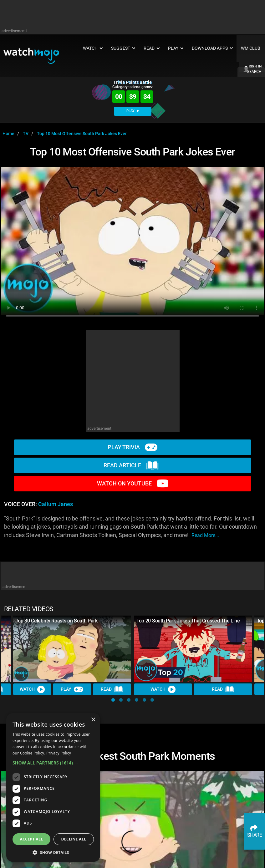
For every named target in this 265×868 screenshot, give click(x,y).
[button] (113, 700)
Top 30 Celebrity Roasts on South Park (57, 621)
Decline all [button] (74, 839)
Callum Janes (56, 504)
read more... (205, 535)
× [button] (93, 720)
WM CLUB (251, 48)
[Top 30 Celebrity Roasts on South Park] (72, 649)
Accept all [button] (32, 839)
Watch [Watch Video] (32, 689)
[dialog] (53, 787)
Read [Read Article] (112, 689)
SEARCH (254, 72)
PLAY (133, 111)
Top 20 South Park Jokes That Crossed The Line (188, 621)
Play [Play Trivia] (72, 689)
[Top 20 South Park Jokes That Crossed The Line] (193, 649)
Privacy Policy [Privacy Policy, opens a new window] (59, 753)
